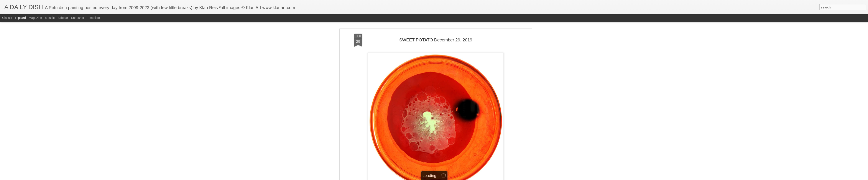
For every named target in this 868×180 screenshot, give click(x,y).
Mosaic (50, 18)
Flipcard (20, 18)
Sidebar (63, 18)
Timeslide (93, 18)
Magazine (35, 18)
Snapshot (78, 18)
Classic (7, 18)
